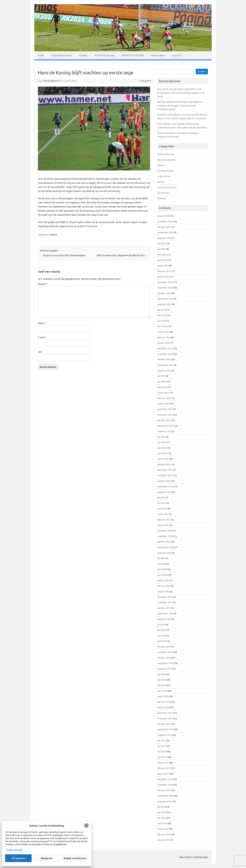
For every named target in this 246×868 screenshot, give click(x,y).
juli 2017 (161, 740)
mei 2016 (162, 818)
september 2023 (165, 365)
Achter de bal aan (105, 55)
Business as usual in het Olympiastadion (63, 255)
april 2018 (162, 691)
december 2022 (165, 409)
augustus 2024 (164, 304)
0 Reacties (145, 81)
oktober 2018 (164, 658)
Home (41, 55)
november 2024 (165, 288)
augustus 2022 (164, 431)
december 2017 (165, 713)
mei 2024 (162, 321)
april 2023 (162, 387)
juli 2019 (161, 625)
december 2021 (165, 470)
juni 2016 (162, 812)
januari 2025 (163, 277)
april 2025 (162, 260)
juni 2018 (162, 680)
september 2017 (165, 729)
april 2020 (162, 575)
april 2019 (162, 641)
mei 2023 (162, 382)
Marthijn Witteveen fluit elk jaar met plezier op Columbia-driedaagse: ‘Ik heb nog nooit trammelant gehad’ (180, 105)
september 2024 (165, 299)
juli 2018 (161, 674)
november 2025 (165, 221)
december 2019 (165, 597)
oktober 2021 (164, 481)
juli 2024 (161, 310)
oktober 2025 (164, 227)
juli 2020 (161, 558)
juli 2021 (161, 498)
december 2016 (165, 779)
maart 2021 (163, 514)
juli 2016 (161, 807)
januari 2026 (163, 216)
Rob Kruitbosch (52, 81)
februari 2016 (164, 834)
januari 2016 (163, 840)
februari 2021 (164, 520)
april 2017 (162, 757)
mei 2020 (162, 569)
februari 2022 (164, 464)
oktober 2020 (164, 542)
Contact (177, 55)
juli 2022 (161, 437)
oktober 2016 (164, 790)
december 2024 (165, 282)
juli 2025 (161, 243)
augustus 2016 (164, 801)
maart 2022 (163, 459)
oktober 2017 (164, 724)
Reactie (43, 284)
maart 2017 (163, 763)
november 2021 (165, 475)
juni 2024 (162, 315)
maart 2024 (163, 332)
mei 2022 (162, 448)
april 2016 (162, 823)
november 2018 (165, 652)
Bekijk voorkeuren (75, 858)
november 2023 (165, 354)
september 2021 (165, 486)
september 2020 (165, 547)
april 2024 (162, 326)
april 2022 (162, 453)
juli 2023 (161, 376)
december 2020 (165, 531)
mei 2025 (162, 255)
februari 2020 (164, 586)
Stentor (161, 182)
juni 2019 (162, 630)
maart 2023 (163, 393)
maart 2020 (163, 580)
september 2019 (165, 613)
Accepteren (18, 858)
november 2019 (165, 602)
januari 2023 (163, 404)
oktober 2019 (164, 608)
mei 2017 (162, 752)
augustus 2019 (164, 619)
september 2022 (165, 426)
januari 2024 (163, 343)
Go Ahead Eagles (165, 171)
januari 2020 (163, 591)
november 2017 (165, 718)
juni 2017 (162, 746)
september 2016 (165, 796)
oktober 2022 (164, 420)
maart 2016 (163, 829)
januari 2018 (163, 707)
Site (40, 352)
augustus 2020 (164, 553)
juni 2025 (162, 249)
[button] (86, 826)
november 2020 (165, 536)
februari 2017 (164, 768)
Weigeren (47, 858)
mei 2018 (162, 685)
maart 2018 (163, 696)
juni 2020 (162, 564)
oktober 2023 (164, 359)
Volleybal (162, 198)
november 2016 (165, 785)
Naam (42, 323)
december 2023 (165, 348)
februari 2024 (164, 337)
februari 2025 (164, 271)
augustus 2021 (164, 492)
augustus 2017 (164, 735)
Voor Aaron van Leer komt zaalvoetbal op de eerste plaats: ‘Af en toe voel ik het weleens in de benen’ (181, 93)
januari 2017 (163, 774)
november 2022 (165, 415)
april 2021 (162, 509)
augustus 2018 (164, 669)
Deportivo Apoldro (133, 55)
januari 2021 (163, 525)
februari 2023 (164, 398)
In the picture (164, 176)
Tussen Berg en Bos (61, 55)
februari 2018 (164, 702)
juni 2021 (162, 503)
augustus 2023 (164, 370)
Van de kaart (158, 55)
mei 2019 (162, 636)
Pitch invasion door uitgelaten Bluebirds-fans (122, 255)
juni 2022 (162, 442)
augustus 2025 (164, 238)
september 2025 (165, 232)
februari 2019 (164, 647)
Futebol (83, 55)
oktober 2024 (164, 293)
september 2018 (165, 663)
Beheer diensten (15, 850)
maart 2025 (163, 266)
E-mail (42, 337)
